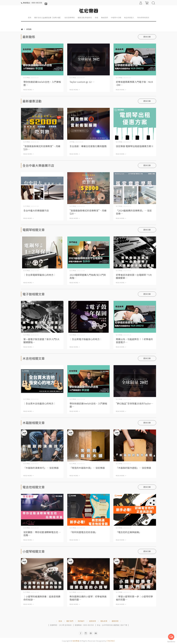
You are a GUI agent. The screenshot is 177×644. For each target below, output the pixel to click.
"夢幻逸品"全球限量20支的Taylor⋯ (134, 403)
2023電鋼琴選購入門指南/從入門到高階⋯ (88, 276)
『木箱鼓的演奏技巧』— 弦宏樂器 (41, 468)
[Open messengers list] (171, 637)
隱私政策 (104, 621)
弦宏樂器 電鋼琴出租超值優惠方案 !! (135, 146)
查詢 (60, 621)
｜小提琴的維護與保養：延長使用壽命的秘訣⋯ (42, 598)
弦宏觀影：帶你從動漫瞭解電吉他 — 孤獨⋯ (42, 534)
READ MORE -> (29, 90)
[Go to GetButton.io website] (171, 642)
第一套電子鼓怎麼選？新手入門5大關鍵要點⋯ (41, 341)
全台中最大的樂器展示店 (36, 210)
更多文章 (147, 37)
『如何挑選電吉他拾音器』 (83, 532)
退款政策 (92, 621)
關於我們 (70, 621)
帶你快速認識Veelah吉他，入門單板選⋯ (42, 83)
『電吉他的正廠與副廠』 (129, 532)
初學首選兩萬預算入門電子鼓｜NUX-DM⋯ (134, 83)
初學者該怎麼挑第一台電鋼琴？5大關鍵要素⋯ (134, 276)
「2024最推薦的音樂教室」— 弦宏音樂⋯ (134, 212)
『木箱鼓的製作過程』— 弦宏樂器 (133, 468)
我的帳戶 (81, 621)
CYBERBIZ (111, 641)
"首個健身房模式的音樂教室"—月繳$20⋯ (42, 148)
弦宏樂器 (76, 641)
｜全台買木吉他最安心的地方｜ (40, 403)
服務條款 (115, 621)
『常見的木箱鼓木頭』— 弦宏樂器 (87, 468)
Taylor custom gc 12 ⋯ (82, 82)
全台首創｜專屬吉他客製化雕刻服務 (88, 146)
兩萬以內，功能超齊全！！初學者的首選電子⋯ (134, 341)
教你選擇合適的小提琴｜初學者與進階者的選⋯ (88, 598)
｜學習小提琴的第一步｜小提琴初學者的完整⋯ (134, 598)
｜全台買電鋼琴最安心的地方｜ (40, 275)
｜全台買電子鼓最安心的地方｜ (86, 339)
